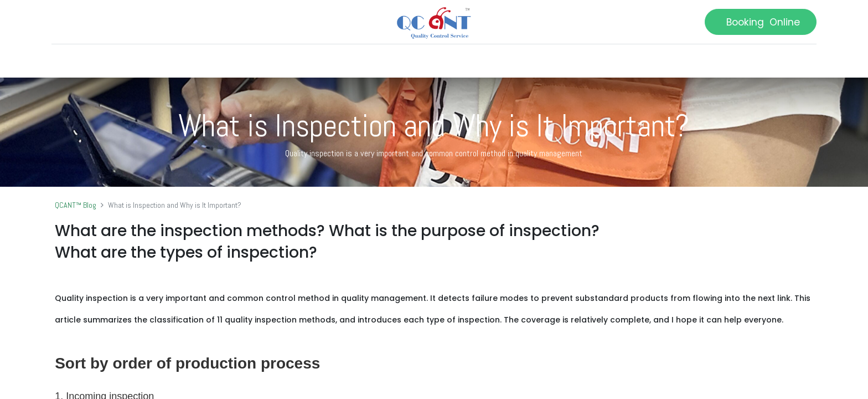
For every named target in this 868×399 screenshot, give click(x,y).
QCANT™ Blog (76, 205)
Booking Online (757, 22)
